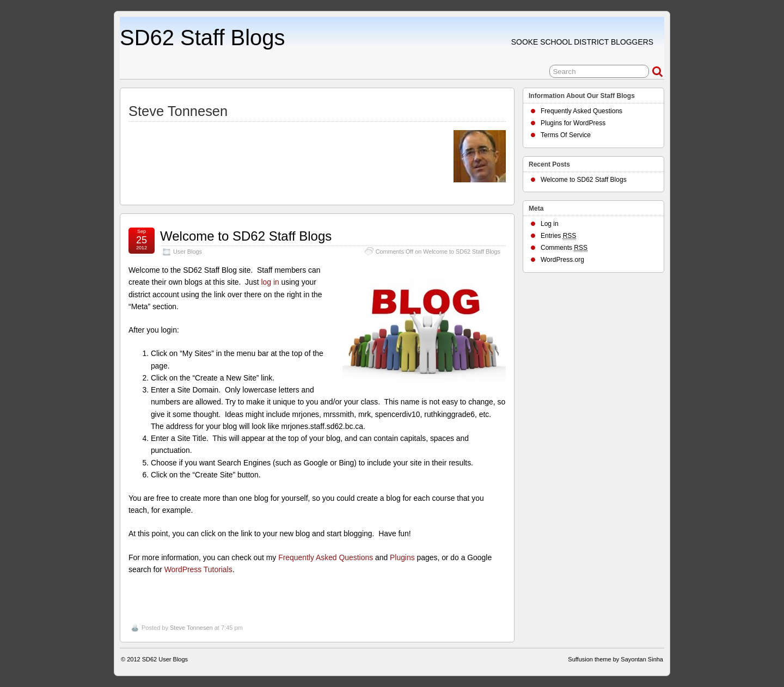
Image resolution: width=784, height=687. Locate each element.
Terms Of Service (566, 135)
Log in (550, 224)
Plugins (402, 557)
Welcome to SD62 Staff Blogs (246, 236)
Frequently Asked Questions (326, 557)
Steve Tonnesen (191, 628)
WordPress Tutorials (198, 569)
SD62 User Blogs (165, 659)
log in (270, 282)
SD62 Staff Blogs (203, 38)
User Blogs (188, 252)
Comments (564, 248)
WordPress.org (562, 260)
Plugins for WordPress (573, 123)
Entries (558, 236)
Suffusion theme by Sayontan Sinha (615, 659)
